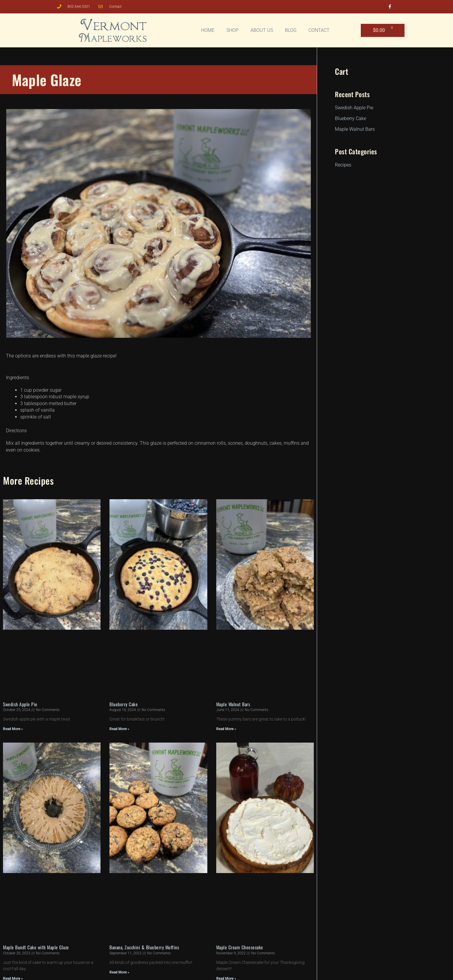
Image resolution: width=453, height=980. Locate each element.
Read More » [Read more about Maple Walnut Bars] (226, 729)
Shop (232, 30)
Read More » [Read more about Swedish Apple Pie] (13, 729)
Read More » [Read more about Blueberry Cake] (119, 729)
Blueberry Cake (124, 704)
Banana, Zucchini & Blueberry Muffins (145, 947)
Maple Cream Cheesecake (240, 947)
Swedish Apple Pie (20, 704)
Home (208, 30)
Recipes (40, 480)
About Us (262, 30)
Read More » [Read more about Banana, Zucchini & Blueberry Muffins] (119, 972)
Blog (291, 30)
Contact (319, 30)
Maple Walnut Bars (234, 704)
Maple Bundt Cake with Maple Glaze (37, 947)
